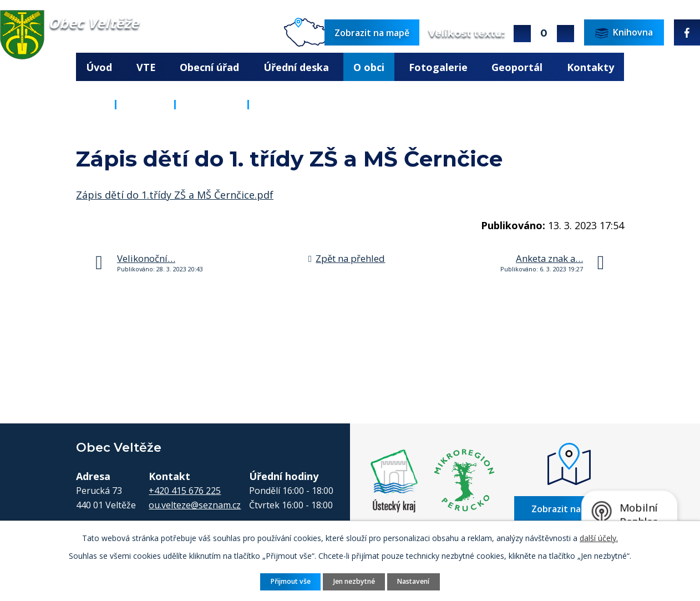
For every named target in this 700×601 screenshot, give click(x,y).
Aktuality (212, 104)
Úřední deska (296, 67)
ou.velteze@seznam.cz (195, 505)
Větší (522, 34)
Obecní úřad (209, 67)
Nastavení (413, 581)
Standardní (544, 34)
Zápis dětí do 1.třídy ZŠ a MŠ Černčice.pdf (175, 195)
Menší (565, 34)
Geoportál (517, 67)
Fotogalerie (438, 67)
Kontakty (590, 67)
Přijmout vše (291, 581)
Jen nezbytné (354, 581)
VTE (146, 67)
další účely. (599, 538)
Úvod (99, 67)
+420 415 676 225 (185, 491)
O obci (369, 67)
